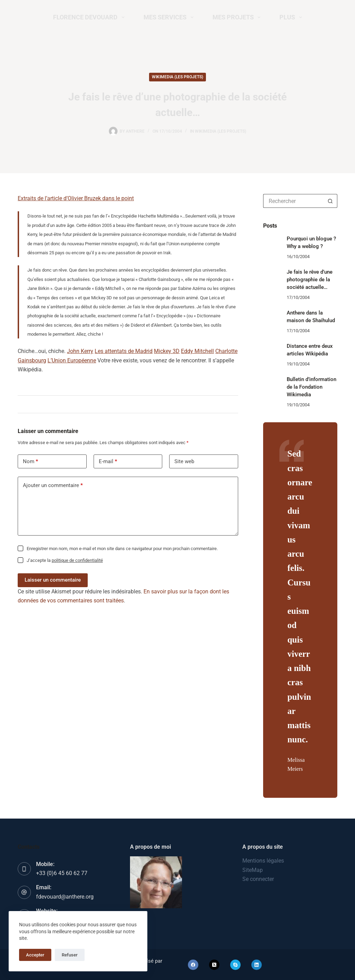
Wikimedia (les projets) (177, 77)
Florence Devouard (90, 17)
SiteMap (253, 870)
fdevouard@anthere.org (65, 897)
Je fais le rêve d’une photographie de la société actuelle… (310, 280)
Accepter (35, 955)
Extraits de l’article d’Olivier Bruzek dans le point (76, 198)
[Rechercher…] (293, 201)
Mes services (170, 17)
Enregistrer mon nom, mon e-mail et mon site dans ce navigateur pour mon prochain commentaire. (122, 549)
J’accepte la (65, 560)
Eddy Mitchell (197, 351)
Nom (31, 462)
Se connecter (258, 879)
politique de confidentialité (77, 560)
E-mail (108, 462)
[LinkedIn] (257, 965)
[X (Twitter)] (214, 965)
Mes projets (238, 17)
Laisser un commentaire (53, 580)
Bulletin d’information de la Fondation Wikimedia (311, 387)
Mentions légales (263, 861)
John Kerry (80, 351)
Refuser (70, 955)
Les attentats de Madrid (124, 351)
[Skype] (235, 965)
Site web (184, 461)
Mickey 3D (167, 351)
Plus (292, 17)
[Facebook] (193, 965)
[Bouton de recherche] (330, 201)
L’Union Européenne (72, 360)
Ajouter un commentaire (53, 485)
